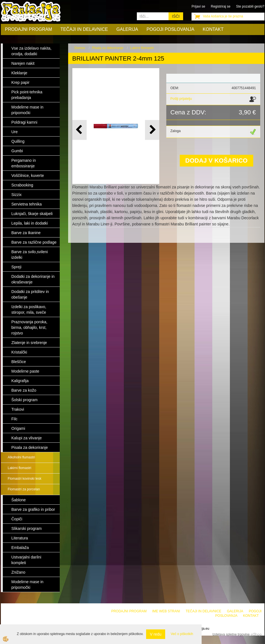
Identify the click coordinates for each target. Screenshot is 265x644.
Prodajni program (29, 29)
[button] (152, 130)
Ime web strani (166, 611)
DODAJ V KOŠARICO (216, 161)
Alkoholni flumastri (21, 457)
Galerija (127, 29)
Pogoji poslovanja (170, 29)
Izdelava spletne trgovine (231, 634)
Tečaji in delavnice (84, 29)
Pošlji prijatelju (181, 99)
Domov (80, 48)
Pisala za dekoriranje (108, 48)
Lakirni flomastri (20, 468)
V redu (155, 634)
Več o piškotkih (182, 634)
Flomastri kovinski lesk (25, 479)
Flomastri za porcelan (24, 489)
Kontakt (213, 29)
